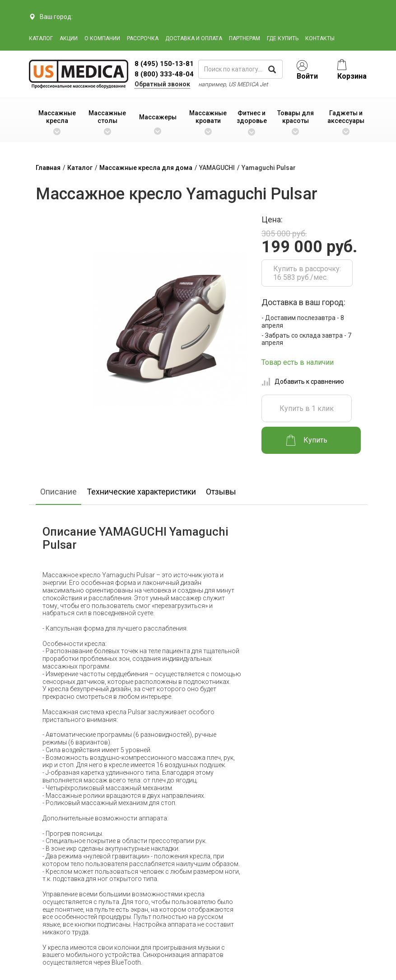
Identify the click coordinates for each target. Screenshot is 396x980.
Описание (58, 492)
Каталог (41, 38)
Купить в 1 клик (307, 408)
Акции (69, 38)
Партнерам (245, 38)
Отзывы (221, 492)
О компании (102, 38)
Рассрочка (143, 38)
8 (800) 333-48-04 (164, 74)
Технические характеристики (141, 492)
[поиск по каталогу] (241, 69)
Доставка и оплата (194, 38)
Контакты (320, 38)
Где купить (283, 38)
